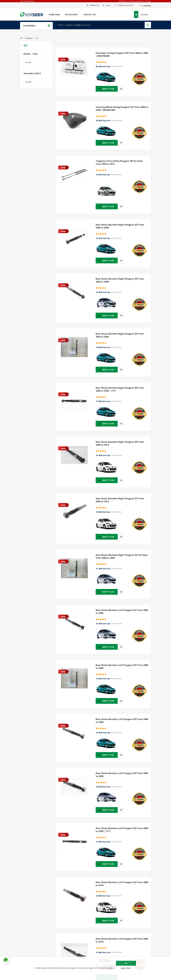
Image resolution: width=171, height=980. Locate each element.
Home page (54, 15)
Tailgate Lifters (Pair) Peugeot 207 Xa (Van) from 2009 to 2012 (119, 162)
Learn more (126, 968)
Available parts (32, 73)
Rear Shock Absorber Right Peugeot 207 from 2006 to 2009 (120, 226)
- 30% (62, 60)
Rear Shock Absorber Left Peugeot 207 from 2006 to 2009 (122, 612)
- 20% (62, 168)
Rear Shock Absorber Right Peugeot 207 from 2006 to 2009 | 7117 (120, 389)
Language (147, 5)
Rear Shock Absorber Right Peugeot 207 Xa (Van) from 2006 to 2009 (122, 556)
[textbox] (100, 25)
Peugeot (29, 38)
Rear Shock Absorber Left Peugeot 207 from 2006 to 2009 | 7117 (122, 830)
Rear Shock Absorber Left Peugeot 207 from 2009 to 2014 (122, 884)
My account (72, 15)
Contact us (90, 15)
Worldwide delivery (27, 1)
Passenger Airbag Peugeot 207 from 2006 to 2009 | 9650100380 (122, 54)
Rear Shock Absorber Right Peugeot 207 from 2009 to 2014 (120, 443)
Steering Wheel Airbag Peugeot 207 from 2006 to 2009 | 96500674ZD (122, 109)
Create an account (126, 5)
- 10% (62, 505)
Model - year (30, 54)
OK (126, 963)
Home (21, 38)
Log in (108, 5)
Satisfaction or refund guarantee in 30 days (135, 1)
